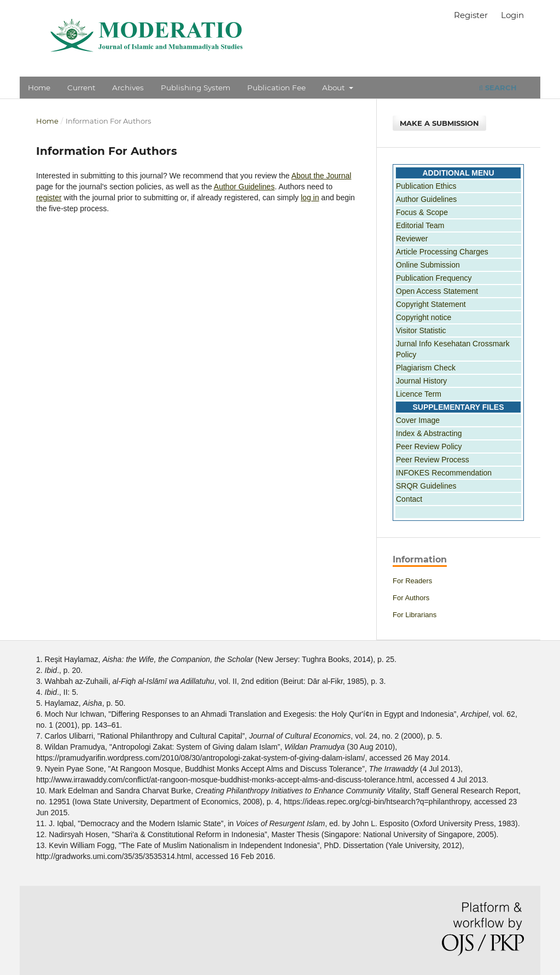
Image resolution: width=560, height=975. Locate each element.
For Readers (412, 581)
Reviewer (412, 239)
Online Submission (428, 265)
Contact (409, 499)
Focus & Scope (422, 212)
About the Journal (322, 176)
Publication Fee (276, 88)
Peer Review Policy (429, 446)
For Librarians (415, 615)
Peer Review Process (433, 460)
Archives (128, 88)
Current (81, 88)
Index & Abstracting (429, 433)
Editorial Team (420, 225)
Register (471, 15)
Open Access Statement (437, 291)
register (49, 198)
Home (39, 88)
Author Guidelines (244, 187)
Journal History (421, 381)
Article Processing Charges (442, 252)
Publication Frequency (434, 278)
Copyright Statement (431, 304)
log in (310, 198)
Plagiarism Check (426, 368)
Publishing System (196, 88)
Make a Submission (439, 123)
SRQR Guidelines (426, 486)
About (334, 88)
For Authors (411, 598)
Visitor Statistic (421, 330)
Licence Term (419, 394)
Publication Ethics (426, 186)
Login (512, 15)
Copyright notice (424, 317)
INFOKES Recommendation (444, 473)
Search (498, 88)
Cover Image (418, 420)
